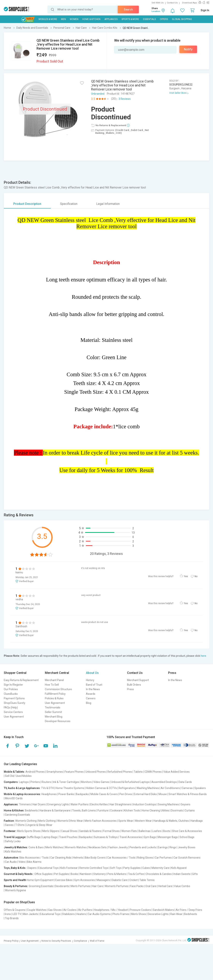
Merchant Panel (54, 680)
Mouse (163, 794)
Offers (164, 19)
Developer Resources (58, 721)
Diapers (32, 868)
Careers (91, 698)
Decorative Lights (158, 914)
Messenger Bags (168, 837)
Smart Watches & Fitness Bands (188, 794)
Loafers (157, 831)
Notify (188, 49)
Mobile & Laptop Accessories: (22, 794)
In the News (93, 689)
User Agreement (14, 717)
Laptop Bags (50, 837)
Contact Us (172, 3)
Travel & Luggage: (15, 837)
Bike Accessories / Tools (34, 858)
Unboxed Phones (96, 772)
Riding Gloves (145, 858)
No (196, 576)
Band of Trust (94, 685)
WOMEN (74, 19)
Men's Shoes (139, 914)
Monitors (86, 782)
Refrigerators (127, 788)
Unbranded (98, 94)
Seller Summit (53, 712)
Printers (35, 782)
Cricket (134, 880)
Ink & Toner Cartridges (66, 782)
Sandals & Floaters (90, 831)
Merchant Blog (54, 717)
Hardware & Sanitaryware (55, 810)
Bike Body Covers (95, 858)
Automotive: (11, 858)
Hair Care (98, 886)
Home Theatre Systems (70, 788)
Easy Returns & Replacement (21, 680)
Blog (89, 703)
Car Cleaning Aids (61, 858)
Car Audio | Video (15, 862)
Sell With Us (158, 3)
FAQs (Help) (11, 707)
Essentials (149, 19)
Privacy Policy (11, 941)
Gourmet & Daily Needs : (19, 874)
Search (128, 10)
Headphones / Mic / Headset (111, 910)
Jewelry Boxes (187, 847)
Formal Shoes (111, 831)
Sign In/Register (13, 685)
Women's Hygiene (15, 890)
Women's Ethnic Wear (70, 821)
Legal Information (108, 204)
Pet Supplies (62, 874)
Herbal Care (165, 886)
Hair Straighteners (120, 804)
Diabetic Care (120, 880)
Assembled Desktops (164, 782)
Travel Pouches (68, 837)
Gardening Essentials (17, 815)
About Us (92, 673)
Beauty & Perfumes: (16, 886)
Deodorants (62, 886)
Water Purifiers (79, 804)
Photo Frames (121, 914)
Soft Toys (116, 868)
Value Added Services (176, 772)
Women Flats (129, 831)
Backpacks (82, 794)
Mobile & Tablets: (14, 772)
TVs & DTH (47, 788)
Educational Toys (48, 868)
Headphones (49, 794)
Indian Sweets (182, 874)
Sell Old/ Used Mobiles (18, 776)
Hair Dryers (39, 804)
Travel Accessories (131, 837)
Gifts (195, 874)
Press (130, 689)
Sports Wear (126, 821)
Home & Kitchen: (14, 810)
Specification (69, 204)
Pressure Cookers (140, 910)
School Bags (187, 837)
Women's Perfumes (117, 886)
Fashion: (9, 821)
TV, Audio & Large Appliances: (22, 788)
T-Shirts (20, 825)
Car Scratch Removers (187, 858)
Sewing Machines (168, 804)
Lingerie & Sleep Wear (39, 825)
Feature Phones (74, 772)
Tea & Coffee (136, 874)
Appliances (111, 19)
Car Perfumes (163, 858)
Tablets (138, 772)
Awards (91, 694)
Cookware (116, 810)
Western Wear (143, 821)
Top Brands (12, 918)
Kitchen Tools (132, 810)
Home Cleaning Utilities (155, 810)
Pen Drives (126, 794)
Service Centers (13, 712)
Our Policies (11, 689)
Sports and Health (15, 880)
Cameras (187, 788)
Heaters (81, 914)
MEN (63, 19)
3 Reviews (125, 99)
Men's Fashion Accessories (101, 821)
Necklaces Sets (98, 847)
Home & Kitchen (91, 19)
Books (74, 874)
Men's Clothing (47, 821)
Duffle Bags (34, 837)
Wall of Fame (97, 941)
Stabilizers (68, 914)
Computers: (11, 782)
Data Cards (185, 782)
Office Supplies (43, 874)
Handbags (197, 821)
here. (204, 656)
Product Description (27, 204)
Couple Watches (37, 910)
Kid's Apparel (179, 868)
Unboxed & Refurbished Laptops (130, 782)
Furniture (103, 810)
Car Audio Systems (99, 914)
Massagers (103, 880)
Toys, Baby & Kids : (15, 868)
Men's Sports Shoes (29, 831)
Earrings (163, 847)
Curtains (190, 810)
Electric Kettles (99, 804)
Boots (167, 831)
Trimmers (25, 804)
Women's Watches (76, 847)
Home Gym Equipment (40, 880)
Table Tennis (147, 880)
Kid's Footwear (69, 868)
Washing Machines (148, 788)
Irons (8, 914)
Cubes (146, 868)
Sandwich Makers (163, 910)
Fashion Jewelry (118, 847)
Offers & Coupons (15, 910)
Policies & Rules (54, 698)
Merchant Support (138, 680)
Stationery (99, 874)
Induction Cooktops (145, 804)
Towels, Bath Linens (84, 810)
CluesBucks (11, 694)
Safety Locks (13, 841)
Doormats (177, 810)
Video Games (101, 782)
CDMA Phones (153, 772)
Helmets (78, 858)
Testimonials (53, 707)
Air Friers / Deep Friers (189, 910)
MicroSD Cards (14, 798)
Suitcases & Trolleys (106, 837)
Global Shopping (182, 19)
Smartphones (55, 772)
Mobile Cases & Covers (104, 794)
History (90, 680)
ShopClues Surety (15, 703)
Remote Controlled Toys (94, 868)
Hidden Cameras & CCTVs (101, 788)
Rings (173, 847)
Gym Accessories (85, 880)
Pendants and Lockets (143, 847)
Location (156, 11)
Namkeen (86, 874)
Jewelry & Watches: (16, 847)
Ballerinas (145, 831)
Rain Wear (176, 914)
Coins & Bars (36, 847)
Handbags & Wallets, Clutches (171, 821)
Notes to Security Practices (56, 941)
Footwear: (10, 831)
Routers (46, 782)
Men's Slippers (51, 831)
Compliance (80, 941)
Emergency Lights (58, 804)
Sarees (9, 825)
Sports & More (130, 19)
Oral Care (151, 886)
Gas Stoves (55, 910)
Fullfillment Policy (55, 694)
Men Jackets (31, 914)
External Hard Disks (145, 794)
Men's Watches (54, 847)
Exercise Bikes (64, 880)
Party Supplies (132, 868)
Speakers (200, 788)
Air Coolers (70, 910)
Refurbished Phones (120, 772)
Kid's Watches (13, 852)
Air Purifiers (85, 910)
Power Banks (66, 794)
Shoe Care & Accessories (187, 831)
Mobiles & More (48, 19)
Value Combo (182, 886)
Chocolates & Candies (159, 874)
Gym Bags (150, 837)
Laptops (24, 782)
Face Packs (137, 886)
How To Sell (52, 685)
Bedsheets (31, 810)
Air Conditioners (170, 788)
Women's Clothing (26, 821)
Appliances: (11, 804)
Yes (186, 576)
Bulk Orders (134, 685)
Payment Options (14, 698)
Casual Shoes (69, 831)
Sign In (205, 10)
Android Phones (35, 772)
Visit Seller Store (178, 93)
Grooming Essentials (41, 886)
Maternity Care (161, 868)
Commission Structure (58, 689)
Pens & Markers (117, 874)
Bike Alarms (34, 862)
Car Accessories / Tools (121, 858)
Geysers (186, 804)
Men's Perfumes (81, 886)
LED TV (17, 914)
